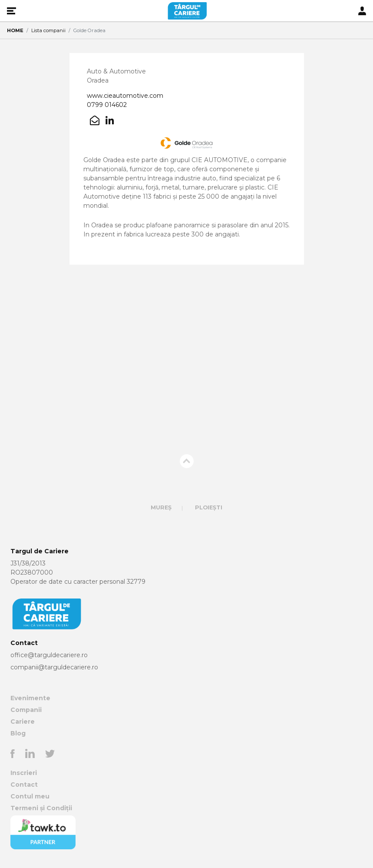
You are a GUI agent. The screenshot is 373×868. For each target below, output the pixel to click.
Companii (26, 710)
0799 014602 (107, 105)
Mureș (161, 507)
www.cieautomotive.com (125, 96)
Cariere (23, 722)
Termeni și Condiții (41, 808)
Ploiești (209, 507)
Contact (24, 785)
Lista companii (48, 30)
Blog (18, 733)
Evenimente (30, 698)
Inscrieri (24, 773)
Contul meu (30, 796)
